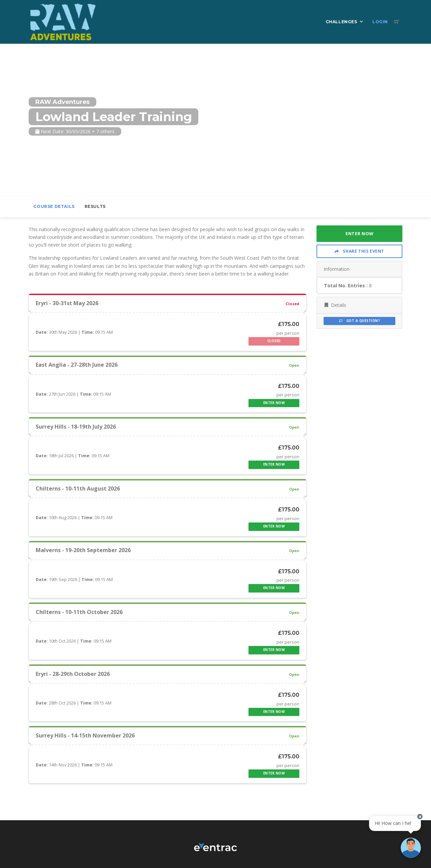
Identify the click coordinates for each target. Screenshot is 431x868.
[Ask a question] (411, 848)
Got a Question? (359, 321)
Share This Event (359, 251)
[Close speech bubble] (420, 817)
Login (380, 22)
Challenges (341, 22)
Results (95, 206)
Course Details (54, 206)
